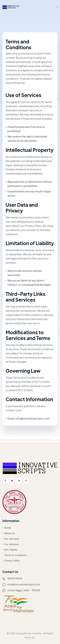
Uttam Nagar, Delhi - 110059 (21, 590)
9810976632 (12, 579)
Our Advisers (12, 544)
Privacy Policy (12, 561)
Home (8, 528)
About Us (10, 533)
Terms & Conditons (15, 555)
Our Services (12, 539)
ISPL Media (11, 550)
